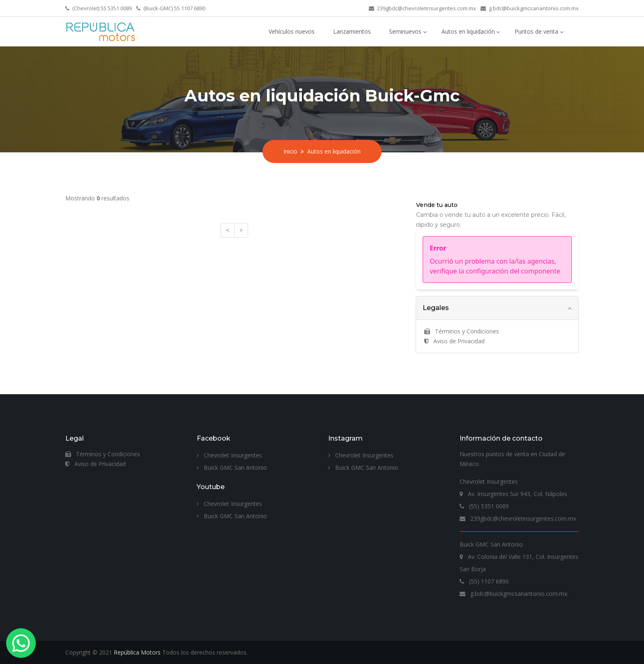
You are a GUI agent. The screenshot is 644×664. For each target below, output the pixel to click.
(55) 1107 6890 (484, 581)
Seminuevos (405, 31)
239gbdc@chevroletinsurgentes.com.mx (427, 8)
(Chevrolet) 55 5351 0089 (102, 8)
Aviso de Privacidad (454, 341)
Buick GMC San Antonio (232, 468)
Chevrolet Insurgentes (229, 455)
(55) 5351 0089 (484, 506)
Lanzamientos (352, 31)
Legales (436, 308)
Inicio (290, 151)
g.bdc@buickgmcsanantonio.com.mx (534, 8)
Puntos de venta (536, 31)
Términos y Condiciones (462, 331)
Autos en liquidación (468, 31)
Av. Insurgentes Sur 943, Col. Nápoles (513, 494)
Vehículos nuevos (292, 31)
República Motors (137, 652)
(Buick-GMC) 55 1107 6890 (174, 8)
